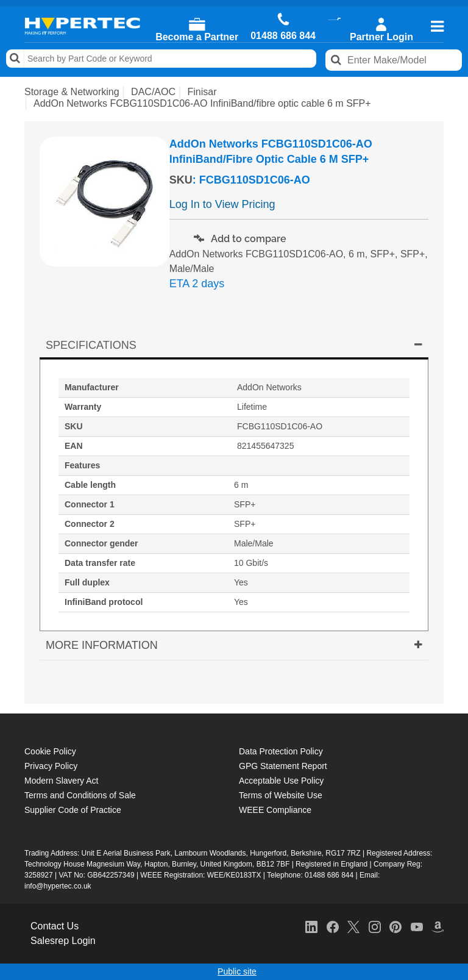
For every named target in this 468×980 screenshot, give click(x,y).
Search (15, 59)
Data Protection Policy (281, 751)
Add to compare (240, 239)
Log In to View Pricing (222, 204)
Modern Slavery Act (61, 781)
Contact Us (55, 926)
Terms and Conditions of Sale (80, 795)
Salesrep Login (63, 941)
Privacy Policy (51, 766)
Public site (237, 971)
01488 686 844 (283, 36)
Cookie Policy (50, 751)
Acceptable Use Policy (281, 781)
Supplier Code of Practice (73, 810)
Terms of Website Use (281, 795)
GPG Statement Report (283, 766)
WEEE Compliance (275, 810)
